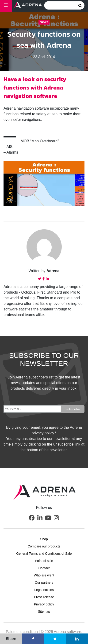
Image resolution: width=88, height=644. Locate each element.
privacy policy (43, 433)
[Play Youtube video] (44, 183)
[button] (32, 518)
